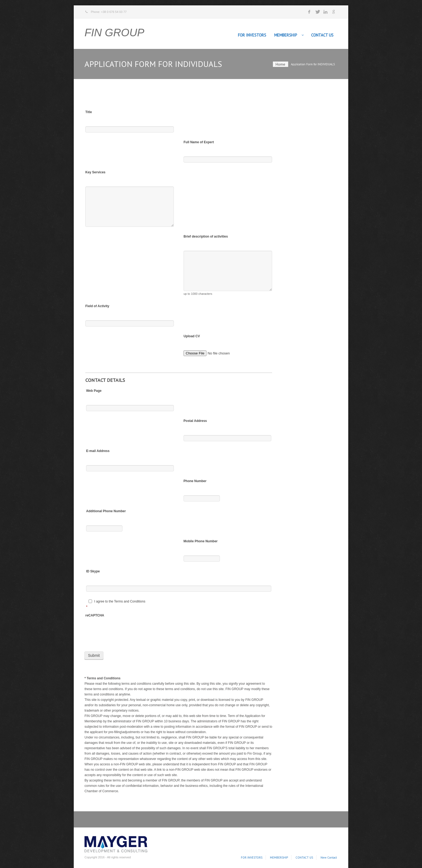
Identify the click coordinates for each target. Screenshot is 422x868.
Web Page (94, 391)
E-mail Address (98, 451)
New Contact (329, 858)
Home (280, 64)
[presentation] (126, 635)
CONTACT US (322, 35)
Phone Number (195, 481)
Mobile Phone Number (201, 541)
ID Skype (93, 571)
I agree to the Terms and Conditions (117, 601)
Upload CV (192, 336)
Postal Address (195, 421)
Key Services (95, 172)
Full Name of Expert (199, 142)
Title (89, 112)
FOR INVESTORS (252, 35)
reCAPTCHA (95, 615)
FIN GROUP (114, 33)
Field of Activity (97, 306)
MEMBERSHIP (286, 35)
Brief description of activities (206, 236)
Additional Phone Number (106, 511)
